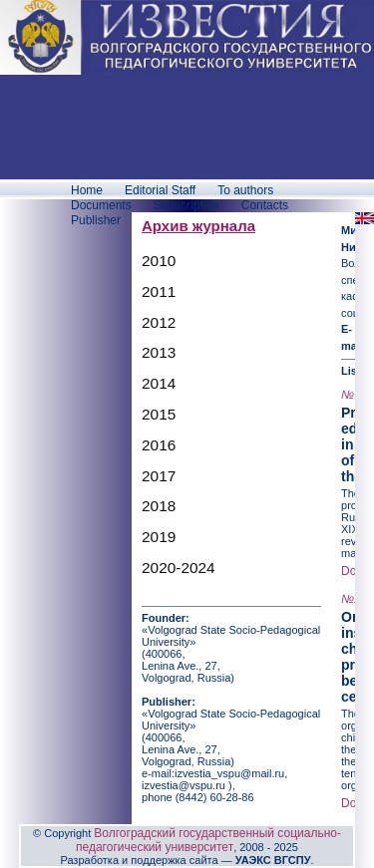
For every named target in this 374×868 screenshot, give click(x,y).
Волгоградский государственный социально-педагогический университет (208, 840)
